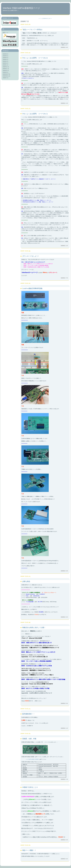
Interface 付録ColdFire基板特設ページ (21, 8)
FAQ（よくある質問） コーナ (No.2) (35, 58)
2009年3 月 (6, 61)
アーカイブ (5, 51)
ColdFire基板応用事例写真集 (32, 288)
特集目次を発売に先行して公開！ (34, 628)
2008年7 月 (6, 78)
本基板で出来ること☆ (30, 787)
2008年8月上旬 (6, 76)
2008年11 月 (6, 69)
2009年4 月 (6, 60)
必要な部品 (26, 582)
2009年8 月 (6, 54)
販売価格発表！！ (28, 714)
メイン (40, 18)
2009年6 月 (6, 56)
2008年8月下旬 (6, 74)
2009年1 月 (6, 65)
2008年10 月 (6, 71)
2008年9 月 (6, 72)
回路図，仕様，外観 (29, 739)
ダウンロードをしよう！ (31, 256)
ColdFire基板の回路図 (33, 759)
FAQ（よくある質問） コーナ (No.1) (35, 114)
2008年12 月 (6, 67)
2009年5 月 (6, 58)
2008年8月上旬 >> (47, 18)
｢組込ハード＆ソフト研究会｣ (32, 30)
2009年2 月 (6, 63)
